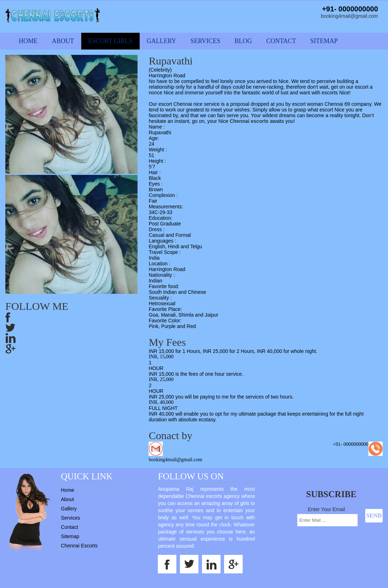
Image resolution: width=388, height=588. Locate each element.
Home (28, 41)
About (63, 41)
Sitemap (324, 41)
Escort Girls (110, 41)
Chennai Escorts (79, 546)
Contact (281, 41)
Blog (243, 41)
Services (206, 41)
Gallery (162, 41)
